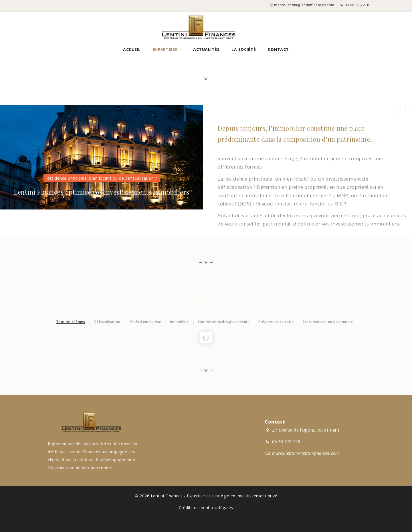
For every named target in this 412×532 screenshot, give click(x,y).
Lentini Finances (167, 496)
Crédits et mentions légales (206, 508)
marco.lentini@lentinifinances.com (304, 5)
